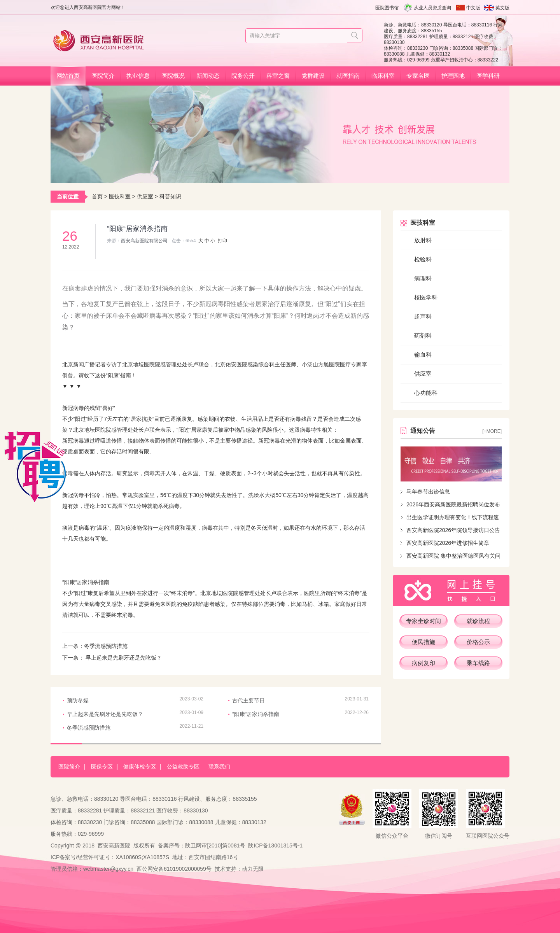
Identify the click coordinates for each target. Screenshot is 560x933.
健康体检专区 (140, 767)
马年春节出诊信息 (428, 492)
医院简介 (103, 76)
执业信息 (138, 76)
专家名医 (418, 76)
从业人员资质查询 (432, 8)
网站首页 (68, 76)
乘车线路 (478, 663)
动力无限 (253, 869)
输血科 (423, 354)
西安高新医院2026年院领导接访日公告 (453, 530)
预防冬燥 (78, 700)
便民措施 (423, 642)
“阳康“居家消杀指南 (256, 714)
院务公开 (243, 76)
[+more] (492, 431)
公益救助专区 (183, 767)
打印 (222, 241)
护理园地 (453, 76)
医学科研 (488, 76)
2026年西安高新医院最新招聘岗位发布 (453, 504)
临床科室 (383, 76)
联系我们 (219, 767)
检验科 (423, 259)
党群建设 (313, 76)
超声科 (423, 316)
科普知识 (170, 196)
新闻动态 (208, 76)
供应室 (145, 196)
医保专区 (102, 767)
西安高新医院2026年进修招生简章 (448, 543)
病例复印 (423, 663)
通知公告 (423, 431)
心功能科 (426, 393)
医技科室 (120, 196)
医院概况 (173, 76)
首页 (97, 196)
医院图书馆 (387, 8)
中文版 (473, 8)
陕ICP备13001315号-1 (275, 845)
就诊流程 (478, 621)
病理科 (423, 278)
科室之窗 (278, 76)
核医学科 (426, 297)
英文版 (502, 8)
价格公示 (478, 642)
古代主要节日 (248, 700)
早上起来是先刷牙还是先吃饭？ (123, 658)
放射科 (423, 240)
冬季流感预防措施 (106, 646)
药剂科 (423, 335)
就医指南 (348, 76)
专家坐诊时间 (423, 621)
